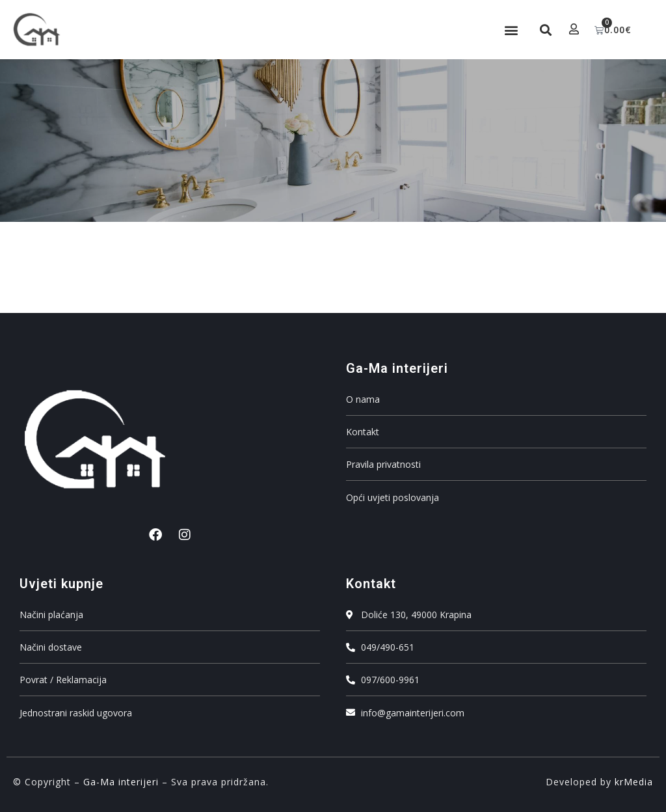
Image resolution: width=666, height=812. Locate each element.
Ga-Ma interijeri (121, 782)
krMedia (634, 782)
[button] (510, 30)
